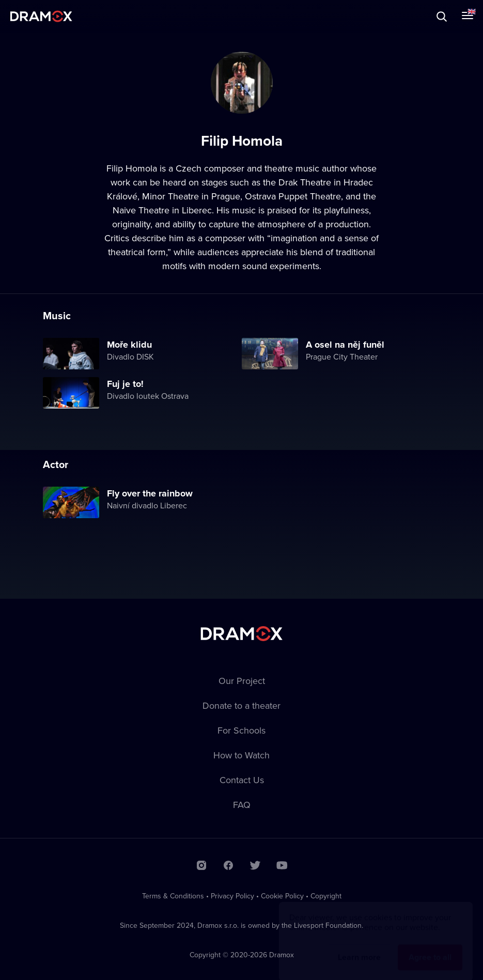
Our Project (242, 681)
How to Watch (241, 755)
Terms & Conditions (173, 896)
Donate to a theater (241, 705)
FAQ (242, 805)
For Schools (241, 730)
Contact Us (242, 780)
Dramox (41, 16)
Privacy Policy (232, 896)
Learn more (359, 947)
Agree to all (430, 947)
